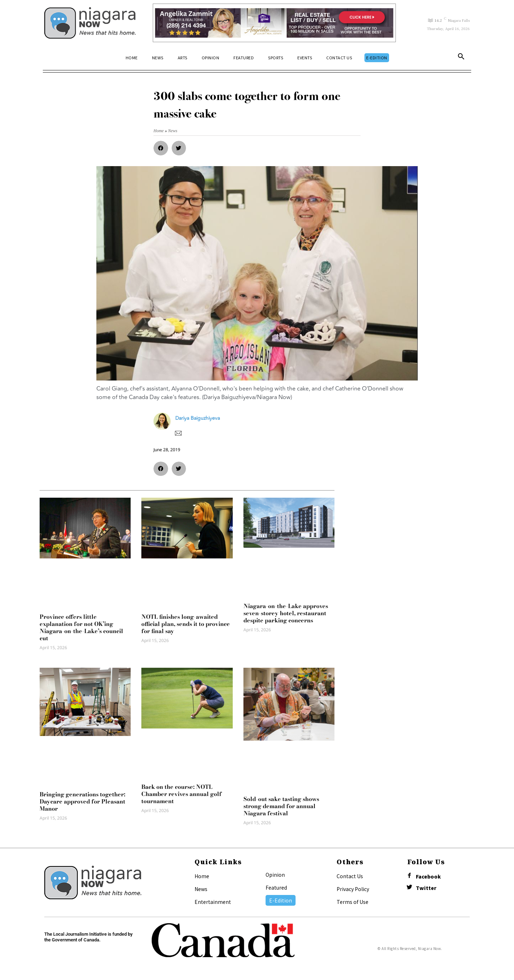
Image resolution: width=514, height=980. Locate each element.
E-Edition (281, 900)
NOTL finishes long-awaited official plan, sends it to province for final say (186, 624)
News (201, 889)
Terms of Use (352, 902)
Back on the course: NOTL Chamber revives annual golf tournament (182, 794)
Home (202, 876)
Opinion (275, 875)
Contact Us (350, 876)
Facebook (428, 877)
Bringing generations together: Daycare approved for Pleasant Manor (82, 801)
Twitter (426, 888)
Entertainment (213, 902)
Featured (276, 887)
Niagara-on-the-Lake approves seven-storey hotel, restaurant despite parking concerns (286, 613)
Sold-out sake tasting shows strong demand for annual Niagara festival (281, 806)
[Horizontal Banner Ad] (274, 23)
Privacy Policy (353, 889)
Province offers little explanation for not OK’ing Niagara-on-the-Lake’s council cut (81, 627)
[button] (461, 58)
